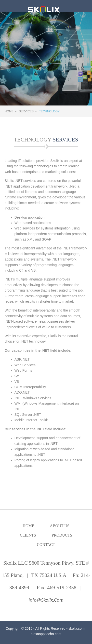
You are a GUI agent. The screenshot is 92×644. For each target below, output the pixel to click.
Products (62, 535)
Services (26, 111)
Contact (46, 545)
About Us (59, 526)
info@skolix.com (46, 600)
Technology (49, 111)
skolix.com (76, 628)
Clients (28, 535)
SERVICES (65, 140)
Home (9, 111)
